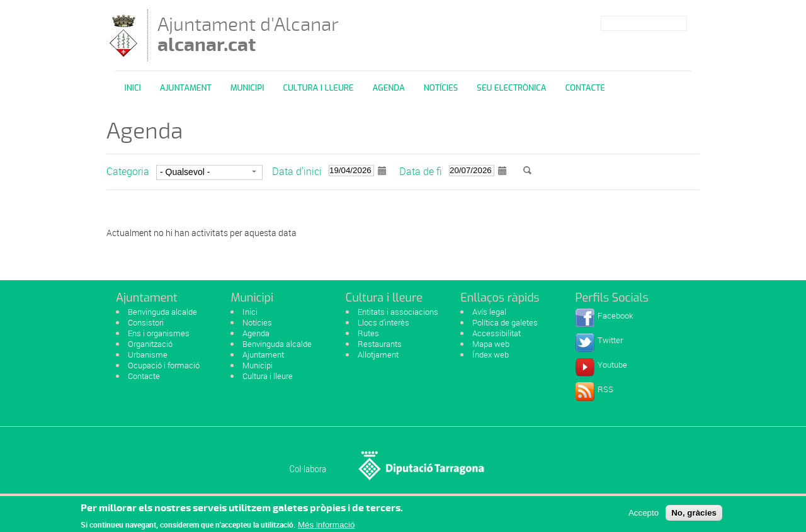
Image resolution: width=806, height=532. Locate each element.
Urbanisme (148, 354)
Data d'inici (297, 171)
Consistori (146, 322)
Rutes (368, 333)
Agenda (388, 88)
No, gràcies (694, 515)
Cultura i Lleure (318, 88)
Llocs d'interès (383, 322)
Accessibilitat (497, 333)
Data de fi (421, 171)
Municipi (247, 88)
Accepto (644, 515)
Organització (150, 344)
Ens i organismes (159, 333)
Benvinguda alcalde (162, 312)
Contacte (585, 88)
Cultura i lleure (268, 376)
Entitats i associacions (398, 312)
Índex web (491, 354)
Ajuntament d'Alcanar (248, 34)
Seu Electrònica (511, 88)
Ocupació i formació (164, 365)
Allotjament (378, 354)
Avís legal (489, 312)
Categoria (128, 171)
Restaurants (380, 344)
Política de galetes (505, 322)
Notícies (441, 88)
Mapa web (491, 344)
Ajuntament (186, 88)
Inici (133, 88)
